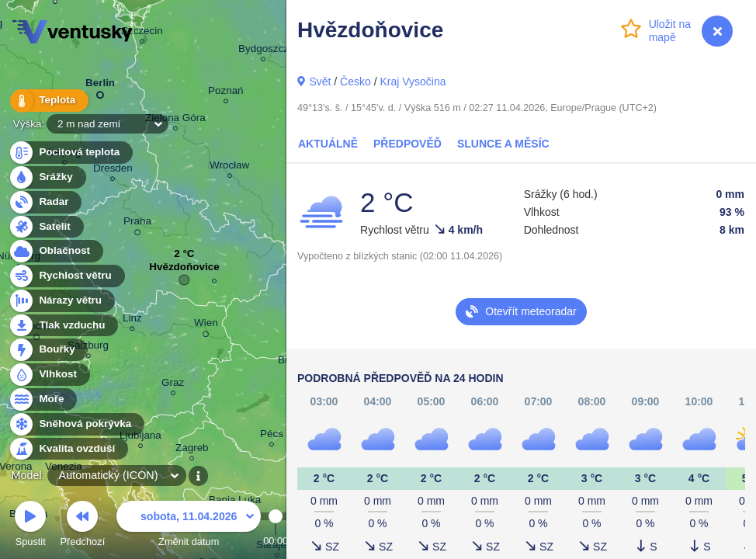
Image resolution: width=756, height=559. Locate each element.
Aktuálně (328, 144)
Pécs (272, 436)
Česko (355, 82)
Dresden (113, 170)
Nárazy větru (61, 301)
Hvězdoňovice (184, 271)
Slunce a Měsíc (503, 144)
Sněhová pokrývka (76, 424)
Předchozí (83, 526)
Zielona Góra (175, 120)
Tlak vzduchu (63, 326)
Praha (137, 224)
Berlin (100, 86)
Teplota (48, 101)
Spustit (30, 526)
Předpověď (407, 144)
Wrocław (229, 167)
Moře (43, 399)
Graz (173, 385)
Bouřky (48, 350)
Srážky (47, 177)
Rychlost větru (66, 276)
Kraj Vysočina (413, 82)
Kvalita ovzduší (68, 449)
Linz (132, 320)
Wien (206, 325)
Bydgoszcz (264, 51)
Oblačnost (55, 251)
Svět (320, 82)
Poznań (226, 93)
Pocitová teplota (70, 153)
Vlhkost (49, 375)
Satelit (46, 227)
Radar (45, 202)
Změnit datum (189, 526)
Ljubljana (140, 437)
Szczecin (142, 33)
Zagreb (192, 450)
